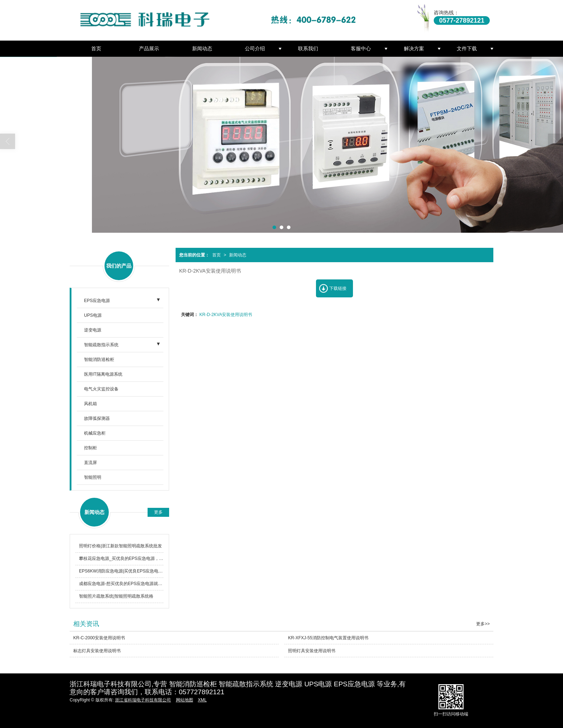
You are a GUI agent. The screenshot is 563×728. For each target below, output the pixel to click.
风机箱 (90, 404)
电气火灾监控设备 (101, 389)
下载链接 (338, 288)
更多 (158, 512)
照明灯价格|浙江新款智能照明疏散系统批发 (120, 546)
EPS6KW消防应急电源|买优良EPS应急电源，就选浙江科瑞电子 (121, 571)
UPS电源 (93, 315)
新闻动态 (202, 48)
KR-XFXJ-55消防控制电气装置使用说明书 (328, 638)
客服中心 (361, 48)
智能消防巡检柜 (99, 360)
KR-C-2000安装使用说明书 (99, 638)
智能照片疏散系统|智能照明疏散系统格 (116, 596)
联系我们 (308, 48)
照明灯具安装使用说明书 (312, 651)
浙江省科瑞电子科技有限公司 (143, 700)
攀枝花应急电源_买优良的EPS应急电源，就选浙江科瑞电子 (121, 558)
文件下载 (467, 48)
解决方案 (414, 48)
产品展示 (149, 48)
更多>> (483, 624)
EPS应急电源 (97, 301)
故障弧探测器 (97, 418)
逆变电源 (93, 330)
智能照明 (93, 477)
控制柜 (90, 448)
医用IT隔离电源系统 (103, 374)
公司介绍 (255, 48)
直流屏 (90, 463)
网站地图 (185, 700)
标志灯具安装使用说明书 (97, 651)
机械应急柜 (95, 433)
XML (202, 700)
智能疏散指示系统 (101, 345)
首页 (96, 48)
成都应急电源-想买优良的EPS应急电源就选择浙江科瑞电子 (121, 584)
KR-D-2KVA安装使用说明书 (226, 315)
